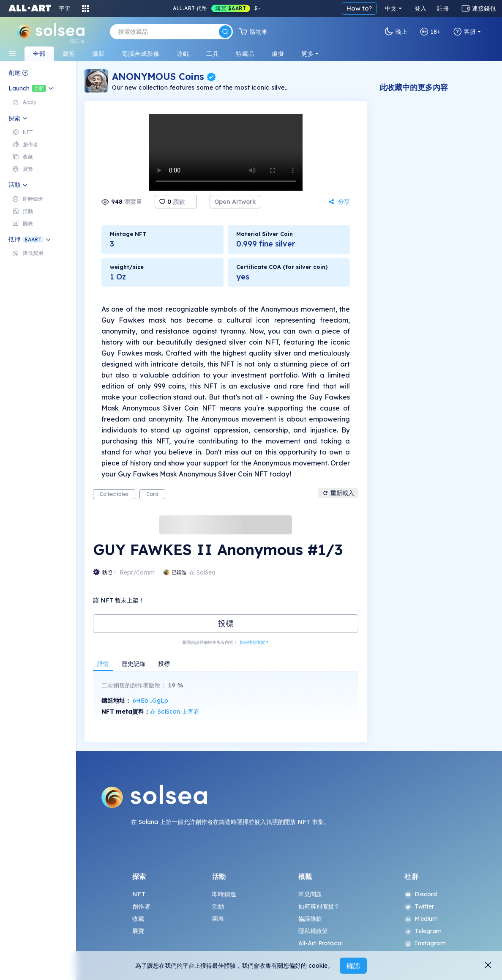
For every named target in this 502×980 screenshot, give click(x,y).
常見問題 (310, 894)
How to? (359, 8)
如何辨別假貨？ (254, 642)
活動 (218, 906)
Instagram (425, 943)
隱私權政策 (313, 931)
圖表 (218, 919)
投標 (226, 623)
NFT (139, 894)
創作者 (141, 906)
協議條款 (310, 919)
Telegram (423, 931)
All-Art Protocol (321, 943)
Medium (421, 919)
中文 (391, 8)
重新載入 (338, 493)
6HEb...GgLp (150, 701)
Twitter (419, 906)
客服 (465, 32)
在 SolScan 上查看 (175, 712)
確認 (353, 966)
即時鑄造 (224, 894)
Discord (421, 894)
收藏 (138, 919)
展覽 (138, 931)
